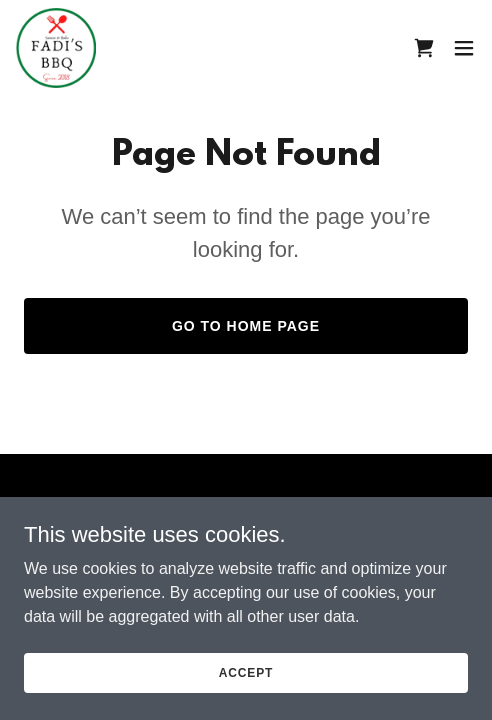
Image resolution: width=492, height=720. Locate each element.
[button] (464, 48)
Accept (246, 686)
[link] (56, 48)
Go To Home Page (246, 326)
